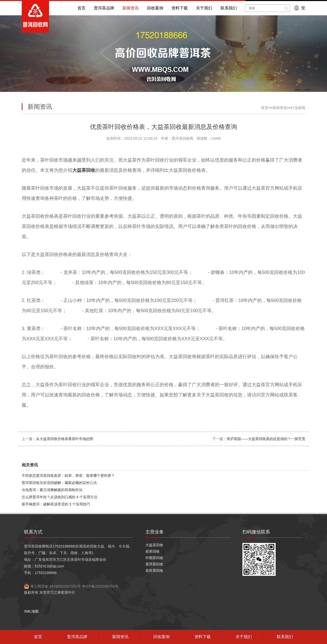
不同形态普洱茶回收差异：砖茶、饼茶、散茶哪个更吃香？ (68, 476)
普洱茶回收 (154, 564)
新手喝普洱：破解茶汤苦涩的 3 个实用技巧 (56, 504)
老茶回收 (153, 551)
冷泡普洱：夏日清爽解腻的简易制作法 (52, 490)
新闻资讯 (131, 8)
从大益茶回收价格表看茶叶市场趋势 (65, 439)
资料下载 (180, 8)
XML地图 (31, 611)
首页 (81, 8)
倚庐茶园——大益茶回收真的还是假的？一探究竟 (266, 439)
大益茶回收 (154, 545)
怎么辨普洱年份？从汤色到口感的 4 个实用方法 (60, 497)
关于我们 (204, 8)
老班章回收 (154, 570)
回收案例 (155, 8)
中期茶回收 (154, 558)
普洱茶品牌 (104, 8)
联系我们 (229, 8)
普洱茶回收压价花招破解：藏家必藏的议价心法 (59, 483)
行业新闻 (298, 108)
